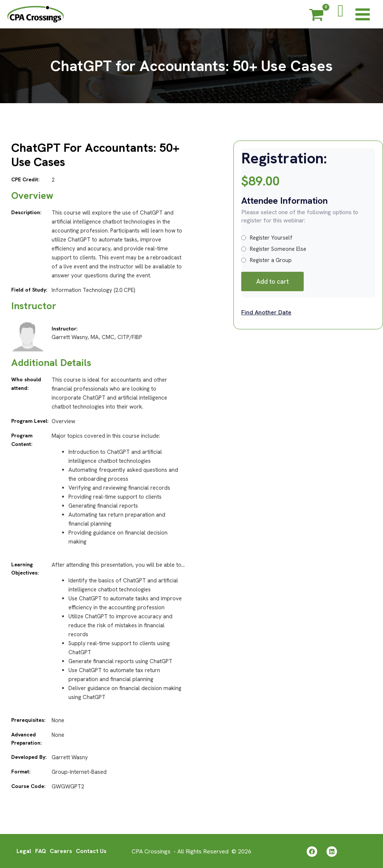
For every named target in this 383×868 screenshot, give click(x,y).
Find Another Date (266, 312)
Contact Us (92, 851)
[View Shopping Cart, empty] (316, 16)
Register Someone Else (274, 249)
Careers (61, 851)
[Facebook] (312, 851)
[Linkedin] (332, 851)
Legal (23, 851)
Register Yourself (267, 238)
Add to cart (272, 281)
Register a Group (266, 260)
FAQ (40, 851)
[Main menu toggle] (363, 14)
